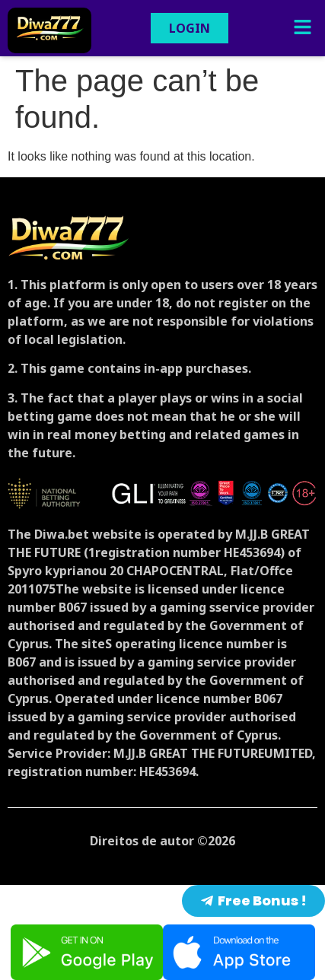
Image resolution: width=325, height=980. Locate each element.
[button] (302, 28)
